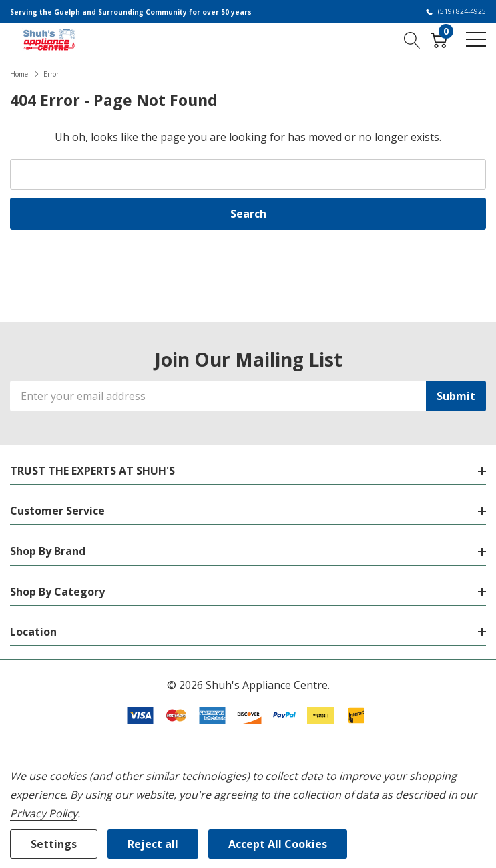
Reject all (153, 844)
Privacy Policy (44, 813)
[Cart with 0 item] (439, 39)
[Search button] (412, 39)
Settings (54, 844)
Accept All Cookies (278, 844)
